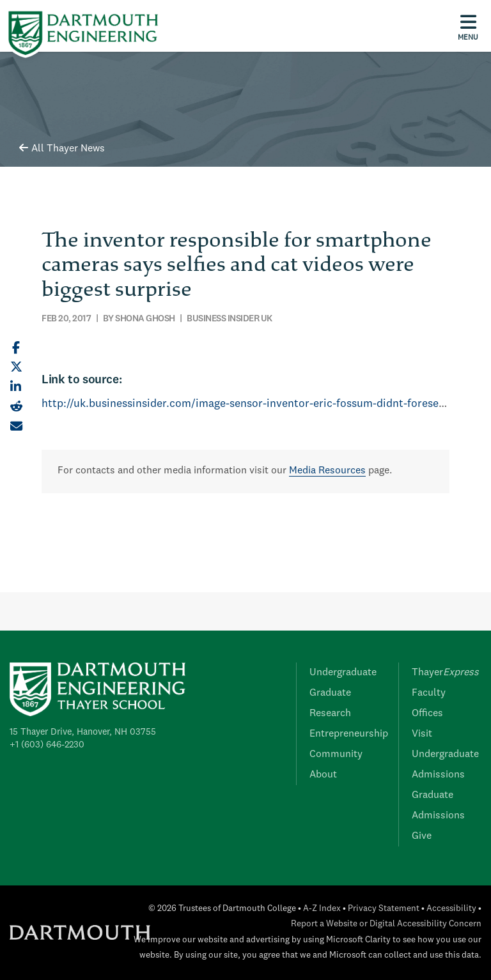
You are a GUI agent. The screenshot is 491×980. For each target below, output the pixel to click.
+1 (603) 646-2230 (47, 745)
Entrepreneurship (349, 734)
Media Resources (327, 471)
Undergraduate (343, 673)
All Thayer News (62, 149)
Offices (427, 714)
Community (336, 754)
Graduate (330, 693)
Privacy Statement (384, 909)
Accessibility (451, 909)
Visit (422, 734)
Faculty (429, 693)
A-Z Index (322, 909)
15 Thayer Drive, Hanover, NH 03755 (83, 732)
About (323, 775)
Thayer (445, 673)
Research (330, 714)
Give (422, 836)
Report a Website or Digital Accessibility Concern (386, 924)
